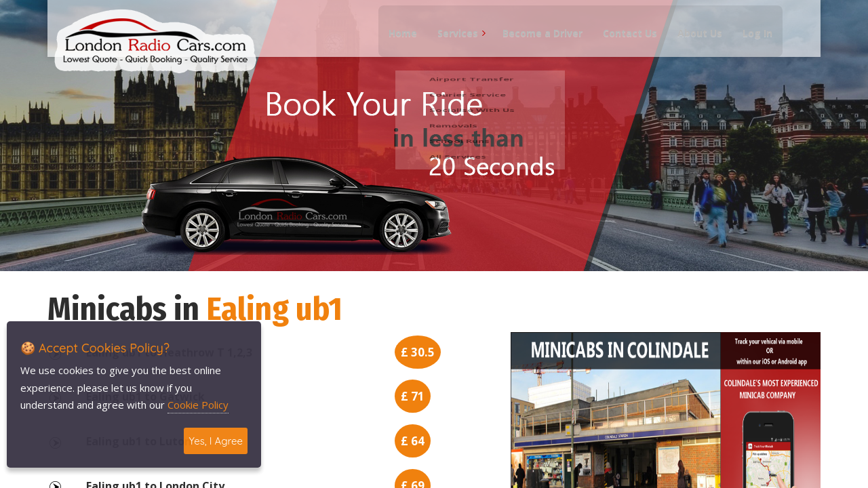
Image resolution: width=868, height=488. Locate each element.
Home (397, 41)
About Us (694, 41)
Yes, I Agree (216, 441)
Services (452, 41)
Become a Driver (536, 41)
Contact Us (624, 41)
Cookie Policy (198, 405)
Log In (751, 41)
